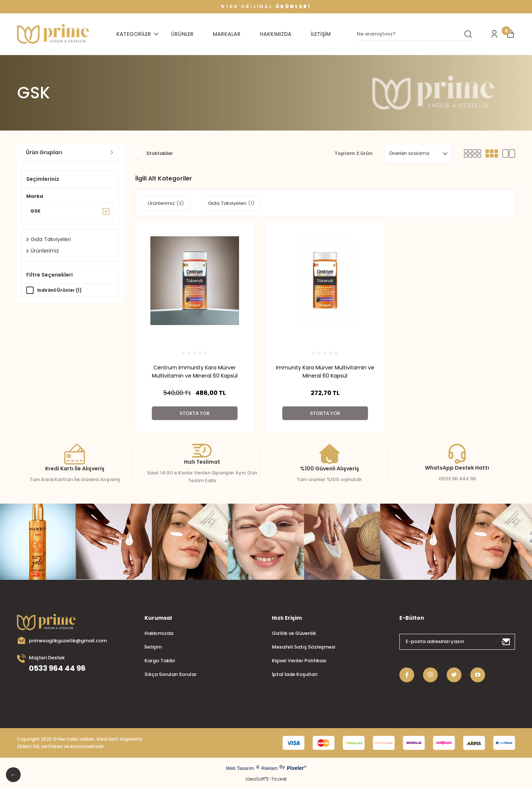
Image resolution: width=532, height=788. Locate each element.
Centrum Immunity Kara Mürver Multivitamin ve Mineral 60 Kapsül (195, 372)
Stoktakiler (160, 153)
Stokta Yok (195, 413)
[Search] (415, 34)
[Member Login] (494, 34)
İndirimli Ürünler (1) (62, 292)
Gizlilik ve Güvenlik (294, 633)
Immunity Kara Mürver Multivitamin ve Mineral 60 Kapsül (325, 372)
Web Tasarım (240, 768)
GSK (34, 93)
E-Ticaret (277, 779)
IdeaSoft (256, 779)
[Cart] (511, 34)
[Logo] (53, 34)
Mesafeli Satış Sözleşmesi (303, 647)
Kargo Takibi (160, 661)
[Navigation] (139, 34)
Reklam (269, 768)
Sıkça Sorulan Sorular (170, 674)
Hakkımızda (159, 633)
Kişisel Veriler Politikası (299, 661)
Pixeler (295, 768)
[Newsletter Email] (457, 642)
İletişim (153, 647)
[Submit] (506, 642)
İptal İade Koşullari (295, 674)
